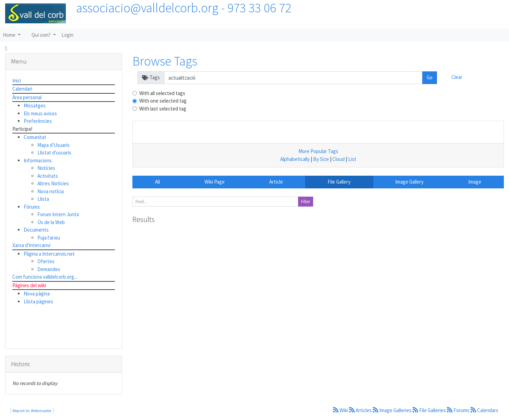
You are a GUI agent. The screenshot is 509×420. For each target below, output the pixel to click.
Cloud (339, 159)
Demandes (49, 269)
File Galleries (430, 410)
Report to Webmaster (32, 411)
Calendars (484, 410)
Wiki (341, 410)
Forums (459, 410)
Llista (43, 199)
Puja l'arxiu (49, 238)
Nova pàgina (37, 294)
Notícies (46, 168)
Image (475, 182)
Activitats (48, 176)
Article (276, 182)
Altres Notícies (53, 183)
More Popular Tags (318, 151)
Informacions (38, 160)
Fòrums (32, 207)
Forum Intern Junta (58, 214)
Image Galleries (393, 410)
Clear (457, 77)
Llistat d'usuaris (54, 153)
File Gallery (339, 182)
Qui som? (42, 35)
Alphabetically (295, 159)
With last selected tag (163, 109)
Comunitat (35, 137)
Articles (361, 410)
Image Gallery (409, 182)
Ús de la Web (51, 222)
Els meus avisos (40, 113)
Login (67, 35)
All (157, 182)
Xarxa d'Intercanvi (31, 245)
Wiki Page (215, 182)
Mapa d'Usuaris (54, 145)
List (352, 159)
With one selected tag (163, 101)
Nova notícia (51, 191)
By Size (321, 159)
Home (10, 35)
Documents (36, 230)
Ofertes (46, 261)
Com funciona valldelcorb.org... (45, 277)
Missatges (35, 106)
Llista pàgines (38, 301)
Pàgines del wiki (29, 285)
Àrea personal (27, 97)
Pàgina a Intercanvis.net (49, 254)
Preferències (38, 121)
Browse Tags (165, 61)
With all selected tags (162, 93)
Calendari (22, 89)
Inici (17, 80)
